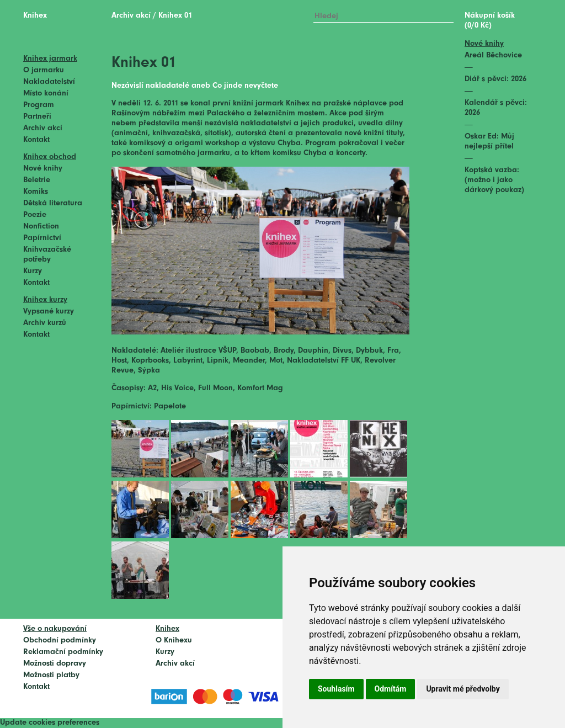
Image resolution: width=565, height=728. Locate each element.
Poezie (35, 215)
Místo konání (46, 94)
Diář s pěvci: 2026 (495, 79)
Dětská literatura (53, 203)
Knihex (35, 16)
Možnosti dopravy (55, 664)
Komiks (36, 192)
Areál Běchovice (493, 55)
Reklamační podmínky (63, 652)
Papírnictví (42, 238)
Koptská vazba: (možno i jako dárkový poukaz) (494, 180)
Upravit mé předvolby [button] (463, 689)
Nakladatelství (49, 82)
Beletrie (37, 180)
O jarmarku (44, 70)
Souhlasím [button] (336, 689)
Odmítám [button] (391, 689)
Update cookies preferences (50, 723)
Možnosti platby (51, 675)
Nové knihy (43, 169)
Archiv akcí (43, 128)
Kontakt (36, 140)
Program (39, 105)
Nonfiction (41, 227)
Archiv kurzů (45, 323)
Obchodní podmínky (60, 641)
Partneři (37, 117)
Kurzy (33, 271)
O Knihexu (174, 641)
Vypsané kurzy (49, 312)
